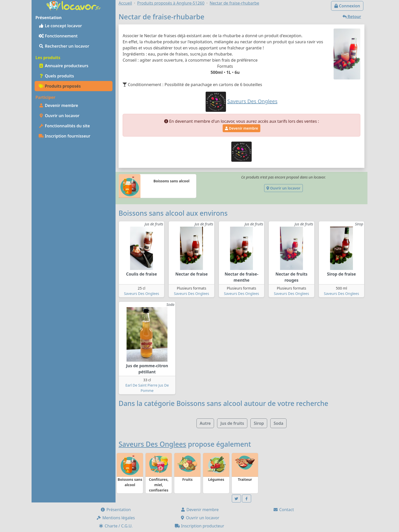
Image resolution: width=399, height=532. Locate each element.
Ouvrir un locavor (59, 116)
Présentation (116, 510)
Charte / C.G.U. (116, 526)
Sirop (259, 423)
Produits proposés (60, 86)
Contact (283, 510)
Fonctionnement (58, 36)
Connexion (347, 6)
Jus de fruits (232, 423)
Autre (205, 423)
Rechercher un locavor (64, 46)
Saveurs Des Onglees (141, 294)
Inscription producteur (199, 526)
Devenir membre (58, 105)
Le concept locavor (60, 26)
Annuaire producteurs (63, 66)
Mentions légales (116, 518)
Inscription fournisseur (65, 136)
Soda (278, 423)
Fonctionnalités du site (64, 126)
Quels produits (56, 76)
